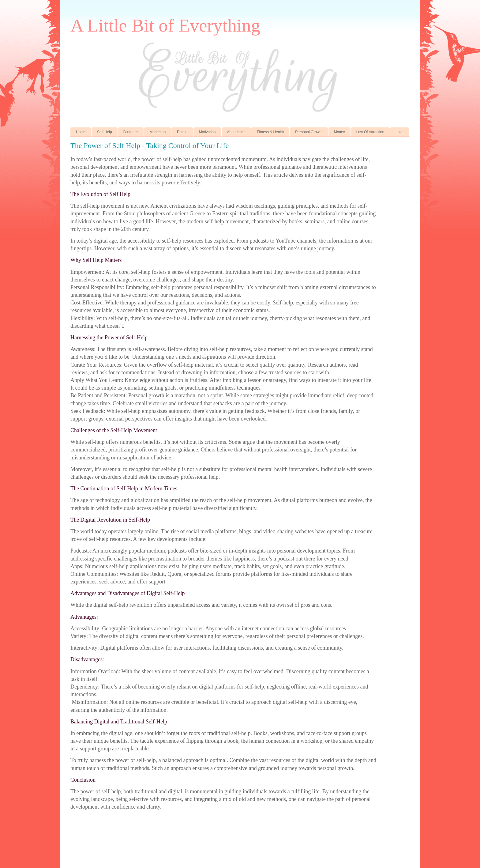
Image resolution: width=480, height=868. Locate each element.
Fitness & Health (270, 132)
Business (131, 132)
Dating (182, 132)
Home (81, 132)
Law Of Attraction (370, 132)
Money (339, 132)
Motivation (207, 132)
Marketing (157, 132)
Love (399, 132)
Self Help (105, 132)
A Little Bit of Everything (165, 25)
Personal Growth (309, 132)
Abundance (236, 132)
